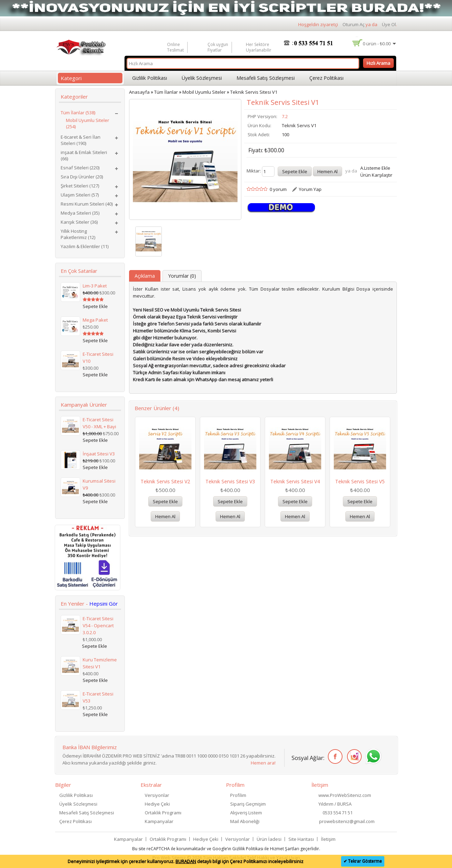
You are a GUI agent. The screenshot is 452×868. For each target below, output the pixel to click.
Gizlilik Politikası (150, 78)
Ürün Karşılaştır (376, 175)
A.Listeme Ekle (375, 168)
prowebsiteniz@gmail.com (347, 821)
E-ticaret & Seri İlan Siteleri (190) (81, 140)
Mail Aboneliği (245, 821)
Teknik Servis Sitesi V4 (295, 481)
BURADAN (186, 861)
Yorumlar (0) (182, 276)
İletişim (328, 839)
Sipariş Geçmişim (248, 804)
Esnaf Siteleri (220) (80, 168)
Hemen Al (165, 516)
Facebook (334, 757)
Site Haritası (301, 839)
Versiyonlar (157, 795)
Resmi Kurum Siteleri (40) (87, 204)
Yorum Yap (310, 189)
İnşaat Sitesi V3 (99, 454)
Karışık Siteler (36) (79, 222)
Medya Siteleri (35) (80, 213)
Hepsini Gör (104, 604)
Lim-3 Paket (95, 286)
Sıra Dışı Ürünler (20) (82, 177)
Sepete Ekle (165, 501)
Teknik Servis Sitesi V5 (360, 481)
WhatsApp (372, 757)
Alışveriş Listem (246, 813)
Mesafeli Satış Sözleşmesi (266, 78)
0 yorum (278, 189)
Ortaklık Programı (163, 813)
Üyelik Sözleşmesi (202, 78)
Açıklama (145, 276)
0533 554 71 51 (338, 813)
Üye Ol (389, 24)
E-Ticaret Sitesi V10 (98, 358)
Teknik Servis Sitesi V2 (165, 481)
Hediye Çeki (157, 804)
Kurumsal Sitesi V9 (99, 484)
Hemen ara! (263, 763)
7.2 (285, 116)
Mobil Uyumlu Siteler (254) (88, 123)
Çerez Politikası (326, 78)
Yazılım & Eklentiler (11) (85, 246)
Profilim (238, 795)
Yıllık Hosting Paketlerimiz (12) (78, 234)
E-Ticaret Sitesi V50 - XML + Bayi (99, 423)
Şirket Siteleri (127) (80, 186)
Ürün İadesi (269, 839)
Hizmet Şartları (285, 849)
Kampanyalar (159, 821)
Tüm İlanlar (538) (78, 113)
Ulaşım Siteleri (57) (80, 195)
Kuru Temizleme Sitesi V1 (100, 663)
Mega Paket (95, 320)
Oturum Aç (353, 24)
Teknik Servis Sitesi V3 (230, 481)
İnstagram (353, 757)
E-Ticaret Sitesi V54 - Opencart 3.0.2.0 (98, 625)
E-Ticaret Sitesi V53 (98, 697)
